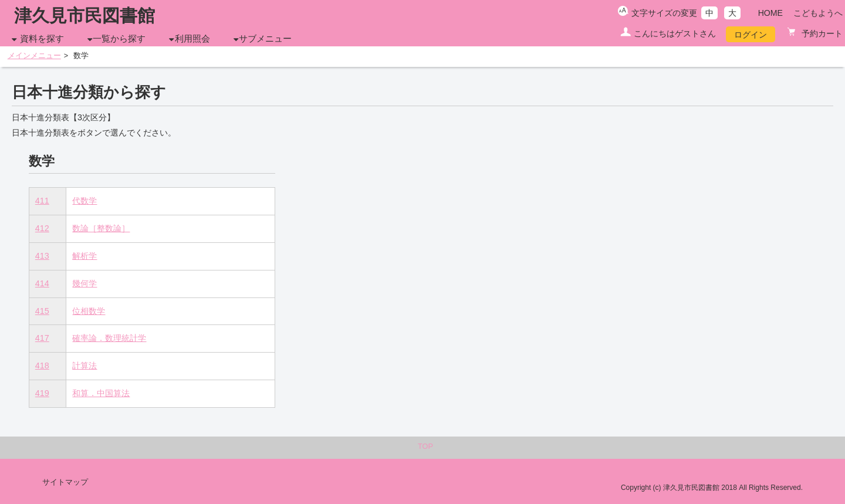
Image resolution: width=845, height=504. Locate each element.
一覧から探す (119, 39)
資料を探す (42, 39)
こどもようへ (818, 13)
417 (42, 338)
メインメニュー (34, 56)
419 (42, 393)
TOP (425, 447)
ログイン (751, 35)
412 (42, 228)
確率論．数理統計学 (109, 338)
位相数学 (89, 311)
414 (42, 283)
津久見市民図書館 (84, 16)
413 (42, 256)
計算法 (84, 366)
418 (42, 366)
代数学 (84, 201)
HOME (770, 13)
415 (42, 311)
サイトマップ (65, 482)
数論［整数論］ (101, 228)
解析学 (84, 256)
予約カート (821, 33)
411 (42, 201)
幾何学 (84, 283)
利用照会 (192, 39)
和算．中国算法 (101, 393)
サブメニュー (265, 39)
